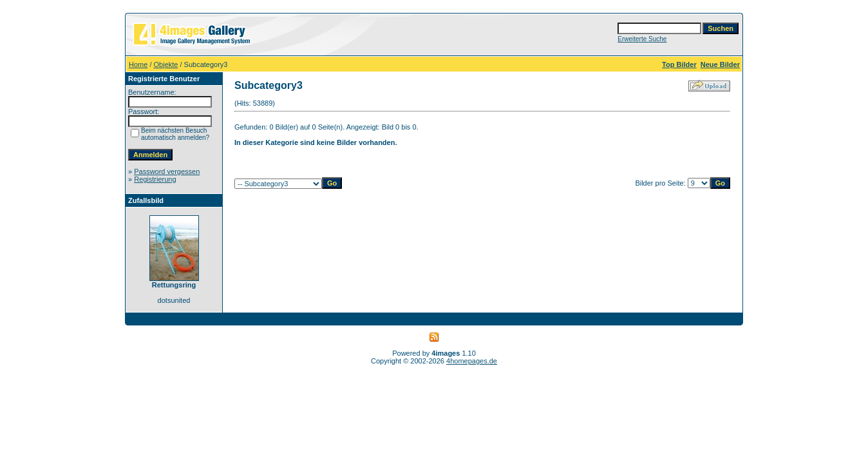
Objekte (166, 64)
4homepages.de (472, 361)
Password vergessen (167, 171)
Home (138, 64)
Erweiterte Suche (642, 39)
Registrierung (155, 179)
